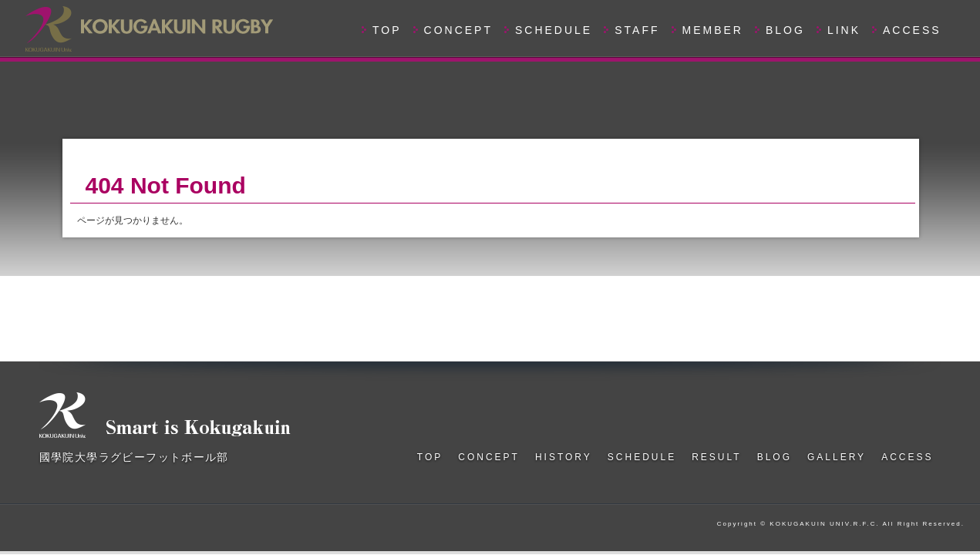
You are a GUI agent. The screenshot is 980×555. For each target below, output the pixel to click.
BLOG (785, 30)
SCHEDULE (554, 30)
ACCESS (912, 30)
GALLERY (837, 457)
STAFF (637, 30)
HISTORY (564, 457)
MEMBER (713, 30)
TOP (387, 30)
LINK (844, 30)
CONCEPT (458, 30)
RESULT (716, 457)
